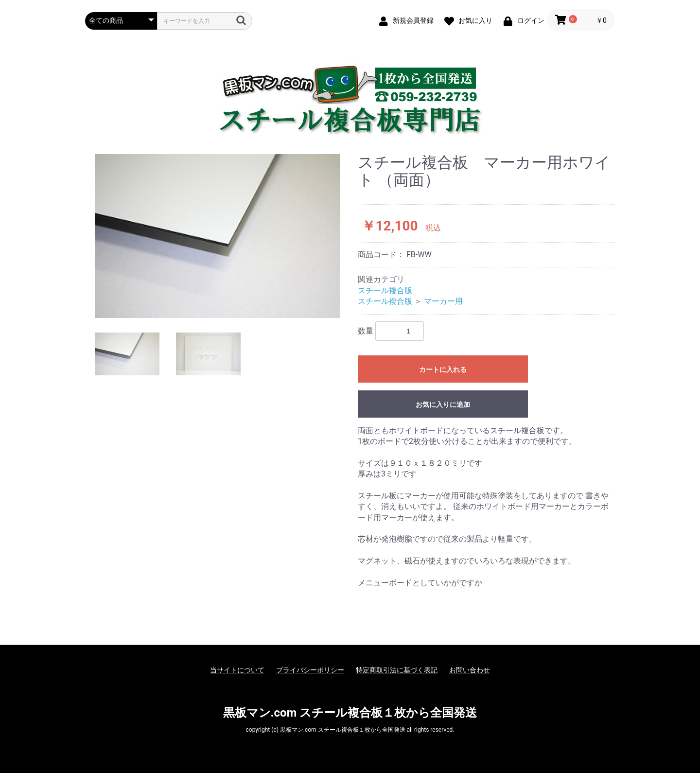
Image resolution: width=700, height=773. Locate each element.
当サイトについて (237, 670)
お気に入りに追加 (443, 404)
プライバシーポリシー (310, 670)
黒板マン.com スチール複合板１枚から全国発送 (350, 713)
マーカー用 (443, 301)
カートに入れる (443, 369)
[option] (218, 236)
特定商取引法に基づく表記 (397, 670)
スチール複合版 (385, 290)
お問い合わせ (470, 670)
